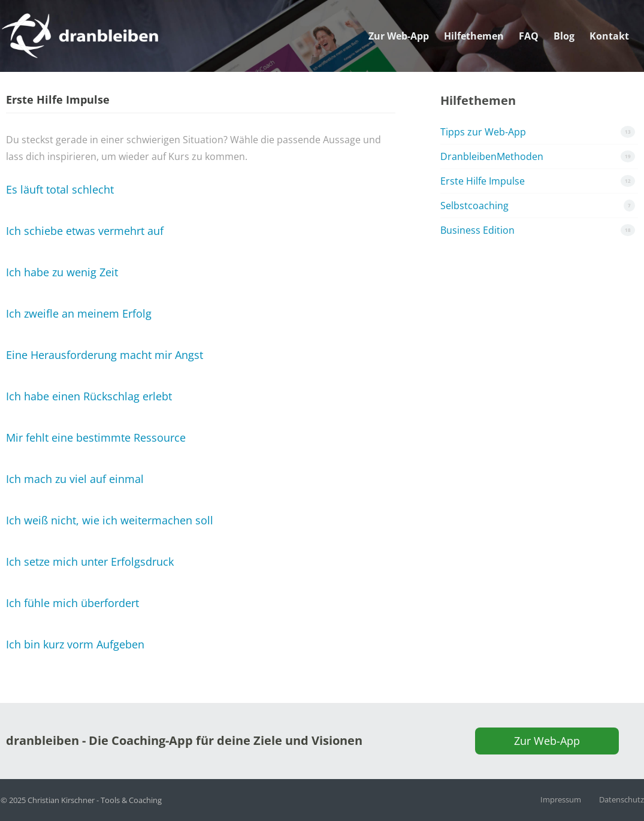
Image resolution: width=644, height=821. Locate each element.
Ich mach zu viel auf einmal (75, 479)
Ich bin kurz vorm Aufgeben (75, 644)
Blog (564, 21)
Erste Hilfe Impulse (483, 181)
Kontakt (609, 21)
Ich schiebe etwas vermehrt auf (85, 231)
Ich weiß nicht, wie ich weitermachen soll (110, 520)
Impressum (561, 799)
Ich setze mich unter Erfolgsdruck (90, 562)
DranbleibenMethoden (492, 156)
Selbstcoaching (474, 206)
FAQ (529, 21)
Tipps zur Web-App (483, 132)
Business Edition (477, 230)
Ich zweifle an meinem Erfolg (79, 313)
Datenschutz (622, 799)
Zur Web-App (399, 21)
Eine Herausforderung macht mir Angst (105, 355)
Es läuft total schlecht (60, 189)
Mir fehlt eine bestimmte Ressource (96, 437)
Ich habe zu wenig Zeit (62, 272)
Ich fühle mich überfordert (72, 603)
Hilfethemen (474, 21)
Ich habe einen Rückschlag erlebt (89, 396)
